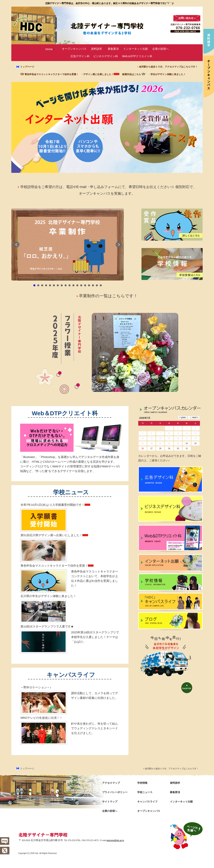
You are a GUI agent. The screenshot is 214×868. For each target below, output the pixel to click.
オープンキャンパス (74, 49)
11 (73, 285)
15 (89, 285)
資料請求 (96, 49)
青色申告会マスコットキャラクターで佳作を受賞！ (52, 74)
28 (160, 449)
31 (187, 449)
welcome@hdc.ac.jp (115, 840)
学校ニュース (71, 492)
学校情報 (170, 583)
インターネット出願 (136, 49)
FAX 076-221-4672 (185, 31)
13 (81, 285)
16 (93, 285)
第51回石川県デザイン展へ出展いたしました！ (51, 535)
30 (178, 449)
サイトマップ (110, 802)
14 (85, 285)
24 (187, 443)
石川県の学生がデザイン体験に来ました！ (48, 596)
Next (119, 245)
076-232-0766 (188, 28)
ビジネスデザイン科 (106, 56)
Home (49, 49)
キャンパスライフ (71, 675)
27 (151, 449)
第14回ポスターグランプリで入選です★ (47, 626)
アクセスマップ (111, 783)
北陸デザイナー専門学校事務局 (185, 24)
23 (178, 443)
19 (143, 443)
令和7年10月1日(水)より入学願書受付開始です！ (53, 505)
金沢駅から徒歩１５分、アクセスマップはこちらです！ (168, 67)
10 (70, 285)
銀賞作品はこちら (132, 74)
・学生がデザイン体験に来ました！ (167, 74)
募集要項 (113, 49)
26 (143, 449)
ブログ (170, 622)
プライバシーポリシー (115, 792)
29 (169, 449)
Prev (16, 245)
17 (97, 285)
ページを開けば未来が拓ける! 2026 (107, 97)
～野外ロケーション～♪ (36, 687)
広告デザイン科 (80, 56)
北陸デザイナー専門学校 (43, 835)
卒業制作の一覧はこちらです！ (108, 296)
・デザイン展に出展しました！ (97, 74)
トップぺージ (27, 67)
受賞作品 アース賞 (160, 134)
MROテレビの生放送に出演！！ (41, 718)
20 (151, 443)
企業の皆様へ (160, 49)
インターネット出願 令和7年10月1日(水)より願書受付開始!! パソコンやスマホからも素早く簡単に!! (71, 137)
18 (101, 285)
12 (77, 285)
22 (169, 443)
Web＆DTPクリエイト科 (137, 56)
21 (160, 443)
